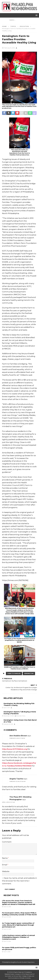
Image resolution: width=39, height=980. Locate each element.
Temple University (25, 978)
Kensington (29, 673)
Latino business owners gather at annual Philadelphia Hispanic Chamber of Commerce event (18, 937)
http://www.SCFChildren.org (15, 749)
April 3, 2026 (7, 952)
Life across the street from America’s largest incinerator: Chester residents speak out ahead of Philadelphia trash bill (19, 903)
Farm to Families (14, 673)
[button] (36, 15)
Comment (7, 842)
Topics (13, 26)
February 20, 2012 (8, 724)
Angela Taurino (16, 779)
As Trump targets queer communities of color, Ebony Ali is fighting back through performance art (18, 925)
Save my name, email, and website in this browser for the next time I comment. (19, 881)
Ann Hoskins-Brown (18, 736)
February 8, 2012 (9, 48)
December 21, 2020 (9, 716)
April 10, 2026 (7, 941)
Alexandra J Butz (21, 716)
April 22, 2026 (7, 907)
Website (6, 871)
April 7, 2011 (7, 708)
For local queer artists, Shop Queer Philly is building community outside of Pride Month (19, 914)
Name (5, 858)
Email (5, 865)
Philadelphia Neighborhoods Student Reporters (18, 962)
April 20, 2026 (7, 917)
